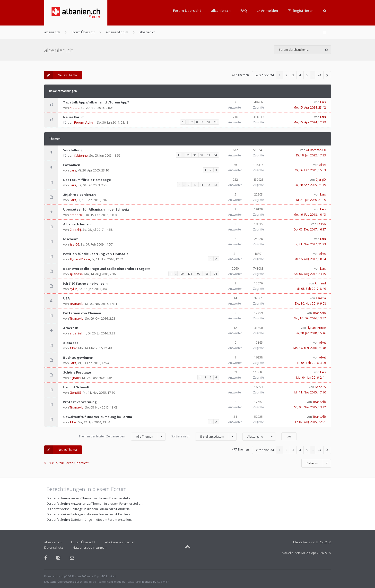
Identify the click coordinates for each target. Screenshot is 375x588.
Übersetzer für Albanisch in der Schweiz (96, 209)
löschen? (70, 239)
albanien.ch (221, 11)
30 (188, 155)
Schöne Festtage (77, 372)
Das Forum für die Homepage (87, 180)
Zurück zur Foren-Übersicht (68, 463)
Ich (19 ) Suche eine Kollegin (85, 283)
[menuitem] (267, 11)
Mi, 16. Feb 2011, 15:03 (310, 170)
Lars (323, 102)
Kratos (74, 108)
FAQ (244, 11)
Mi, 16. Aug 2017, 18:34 (310, 259)
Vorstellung (73, 150)
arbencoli (76, 215)
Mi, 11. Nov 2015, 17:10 (310, 392)
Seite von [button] (264, 75)
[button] (327, 75)
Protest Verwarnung (80, 402)
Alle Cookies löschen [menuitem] (120, 542)
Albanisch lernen (77, 224)
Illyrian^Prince (80, 259)
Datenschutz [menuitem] (54, 547)
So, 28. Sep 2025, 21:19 (310, 185)
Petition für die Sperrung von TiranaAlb (96, 254)
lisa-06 (74, 244)
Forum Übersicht (187, 11)
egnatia (321, 298)
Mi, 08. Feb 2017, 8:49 (311, 289)
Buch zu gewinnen (78, 358)
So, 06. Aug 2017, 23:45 (310, 274)
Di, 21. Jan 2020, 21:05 (311, 200)
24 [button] (319, 75)
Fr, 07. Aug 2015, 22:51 (310, 422)
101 (190, 274)
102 (198, 274)
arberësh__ (78, 333)
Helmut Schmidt (76, 387)
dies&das (71, 343)
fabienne (81, 155)
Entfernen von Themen (82, 313)
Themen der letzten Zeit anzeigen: (122, 437)
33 (209, 155)
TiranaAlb (77, 304)
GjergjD (321, 180)
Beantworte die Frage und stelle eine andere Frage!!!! (107, 269)
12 (209, 185)
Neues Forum (74, 117)
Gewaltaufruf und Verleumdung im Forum (98, 417)
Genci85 (75, 392)
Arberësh (71, 328)
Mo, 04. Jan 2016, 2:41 (311, 378)
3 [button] (293, 75)
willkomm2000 (316, 150)
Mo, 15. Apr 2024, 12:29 (310, 122)
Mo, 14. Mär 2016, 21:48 (310, 348)
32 (202, 155)
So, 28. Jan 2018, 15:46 (311, 333)
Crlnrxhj (75, 230)
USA (66, 298)
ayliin (73, 289)
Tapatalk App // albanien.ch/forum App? (96, 102)
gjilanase (76, 274)
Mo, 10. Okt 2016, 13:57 (310, 318)
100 (182, 274)
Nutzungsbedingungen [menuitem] (90, 547)
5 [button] (307, 75)
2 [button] (286, 75)
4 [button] (300, 75)
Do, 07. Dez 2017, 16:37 (310, 229)
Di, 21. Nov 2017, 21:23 (310, 244)
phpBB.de (90, 582)
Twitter (131, 582)
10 (209, 122)
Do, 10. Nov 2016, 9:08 (310, 303)
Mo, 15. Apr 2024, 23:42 (310, 107)
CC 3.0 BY (163, 582)
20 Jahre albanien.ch (79, 195)
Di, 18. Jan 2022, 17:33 (311, 155)
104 (215, 274)
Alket (323, 165)
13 (215, 185)
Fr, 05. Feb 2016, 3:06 (311, 363)
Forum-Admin (85, 122)
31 (195, 155)
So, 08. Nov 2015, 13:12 (310, 407)
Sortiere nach (204, 437)
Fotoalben (72, 165)
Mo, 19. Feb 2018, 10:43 (310, 215)
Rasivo (321, 224)
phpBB (65, 576)
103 (206, 274)
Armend (320, 283)
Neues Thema (61, 75)
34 (215, 155)
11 (215, 122)
